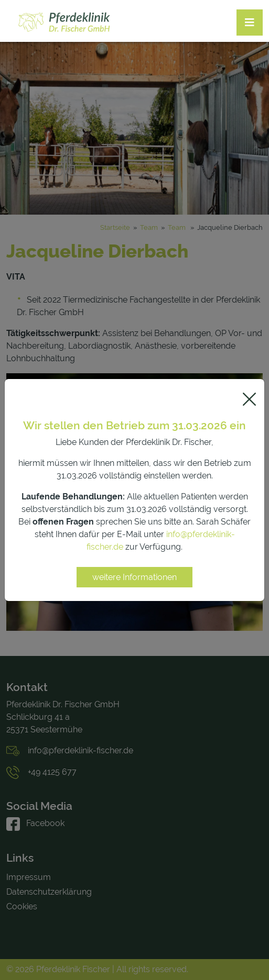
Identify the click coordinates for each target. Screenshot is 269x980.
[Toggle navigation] (250, 23)
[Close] (249, 399)
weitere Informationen (134, 577)
